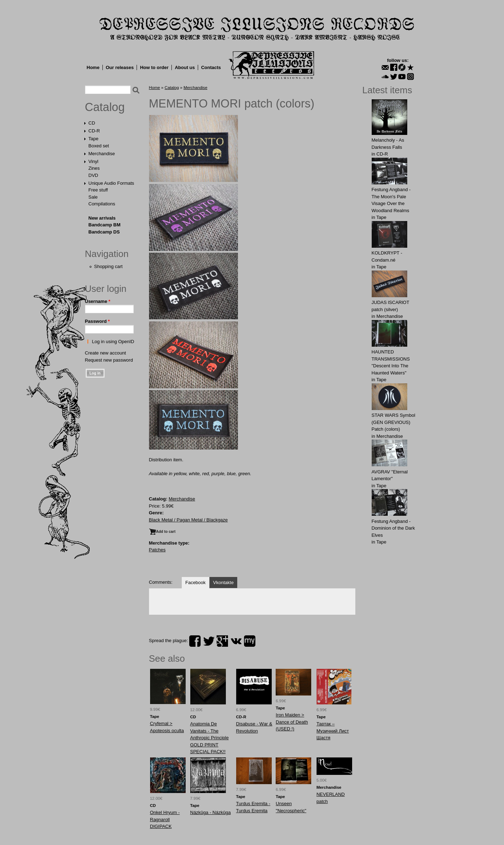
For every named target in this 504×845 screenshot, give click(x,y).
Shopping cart (108, 266)
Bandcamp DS (104, 232)
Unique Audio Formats (112, 183)
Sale (93, 197)
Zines (94, 168)
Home (93, 67)
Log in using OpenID (113, 342)
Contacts (211, 67)
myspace (250, 641)
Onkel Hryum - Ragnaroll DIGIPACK (165, 819)
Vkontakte (223, 582)
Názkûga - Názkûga (211, 812)
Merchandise (102, 154)
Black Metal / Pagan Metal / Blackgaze (189, 520)
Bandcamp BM (105, 225)
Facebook (195, 582)
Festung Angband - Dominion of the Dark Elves (393, 528)
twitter (209, 641)
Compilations (102, 204)
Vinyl (94, 161)
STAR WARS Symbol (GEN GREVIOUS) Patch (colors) (394, 422)
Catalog (105, 107)
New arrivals (102, 218)
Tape (94, 139)
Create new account (106, 353)
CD (92, 123)
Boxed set (99, 146)
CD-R (94, 131)
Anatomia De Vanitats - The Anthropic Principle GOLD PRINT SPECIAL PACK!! (209, 738)
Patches (157, 550)
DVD (93, 175)
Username (98, 301)
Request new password (109, 360)
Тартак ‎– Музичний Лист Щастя (333, 731)
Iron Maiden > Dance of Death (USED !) (292, 722)
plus (222, 641)
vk (236, 641)
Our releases (120, 67)
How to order (154, 67)
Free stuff (98, 190)
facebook (195, 641)
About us (185, 67)
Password (97, 321)
